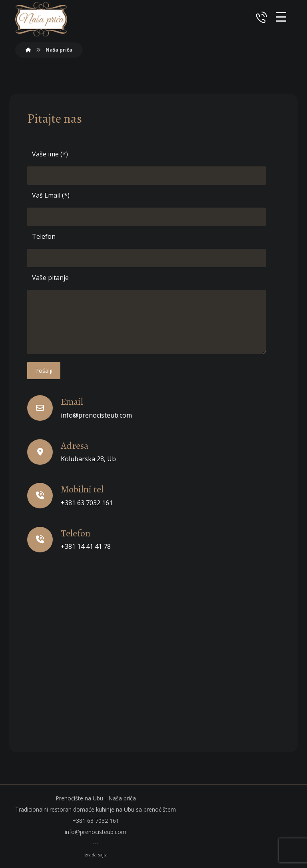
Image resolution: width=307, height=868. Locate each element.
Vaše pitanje (50, 278)
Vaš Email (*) (51, 195)
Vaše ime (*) (50, 154)
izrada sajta (96, 855)
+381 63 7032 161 (96, 821)
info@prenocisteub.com (96, 832)
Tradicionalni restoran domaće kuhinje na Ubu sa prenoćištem (96, 809)
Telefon (44, 236)
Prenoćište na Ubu (80, 798)
